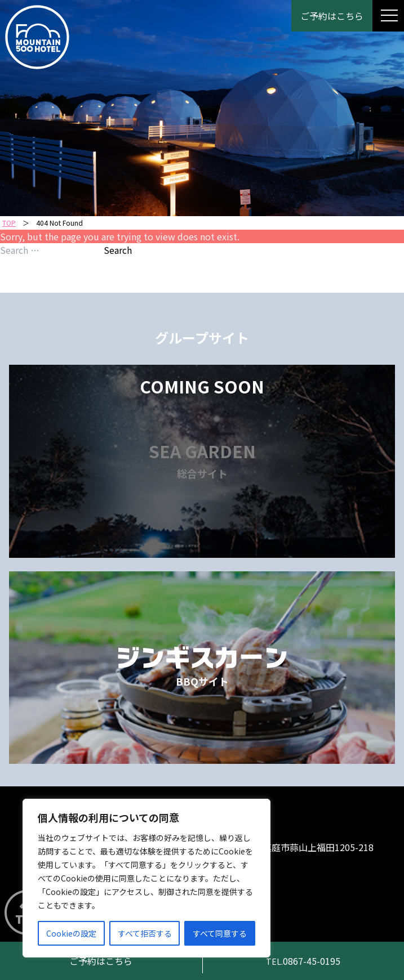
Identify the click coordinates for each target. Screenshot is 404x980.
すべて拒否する (145, 933)
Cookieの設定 (71, 933)
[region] (146, 878)
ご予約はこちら (332, 16)
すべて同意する (220, 933)
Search (118, 250)
